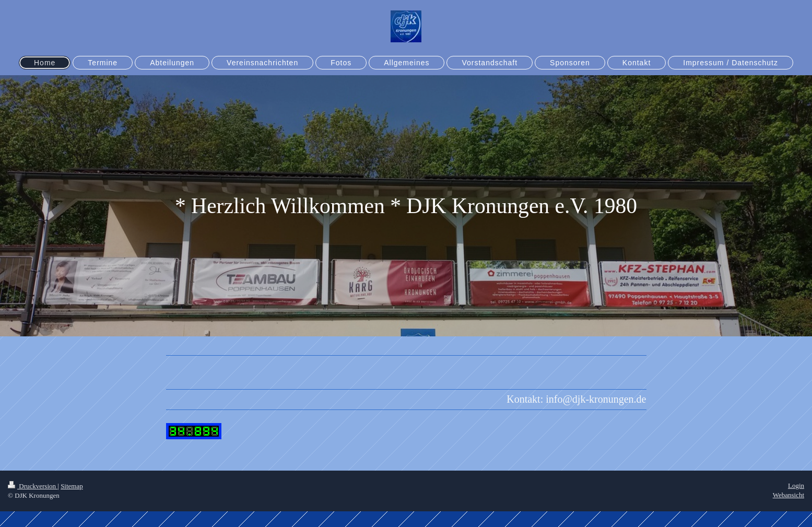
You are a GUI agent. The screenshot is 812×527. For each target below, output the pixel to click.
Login (796, 485)
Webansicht (789, 495)
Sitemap (72, 486)
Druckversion (33, 486)
